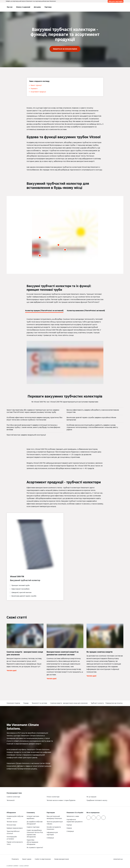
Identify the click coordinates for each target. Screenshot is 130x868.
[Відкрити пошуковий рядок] (122, 7)
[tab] (44, 310)
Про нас (10, 7)
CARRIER (26, 866)
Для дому (37, 7)
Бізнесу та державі (23, 7)
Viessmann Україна (13, 703)
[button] (114, 703)
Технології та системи (39, 703)
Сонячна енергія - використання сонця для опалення (69, 703)
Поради (26, 703)
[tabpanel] (65, 351)
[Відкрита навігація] (1, 7)
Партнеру (48, 7)
